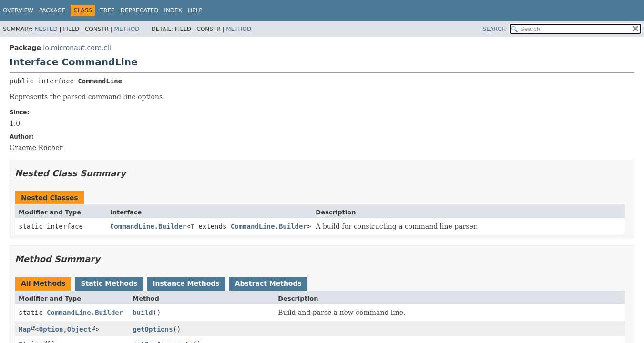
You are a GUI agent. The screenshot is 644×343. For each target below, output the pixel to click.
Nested (46, 29)
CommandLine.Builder (148, 226)
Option (51, 329)
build (143, 313)
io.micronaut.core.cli (77, 48)
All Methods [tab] (43, 283)
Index (173, 10)
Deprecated (140, 10)
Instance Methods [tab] (186, 283)
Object (79, 329)
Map (25, 329)
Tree (107, 10)
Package (52, 10)
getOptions (153, 329)
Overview (18, 10)
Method (127, 29)
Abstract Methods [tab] (268, 283)
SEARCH (495, 29)
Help (195, 10)
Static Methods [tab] (109, 283)
